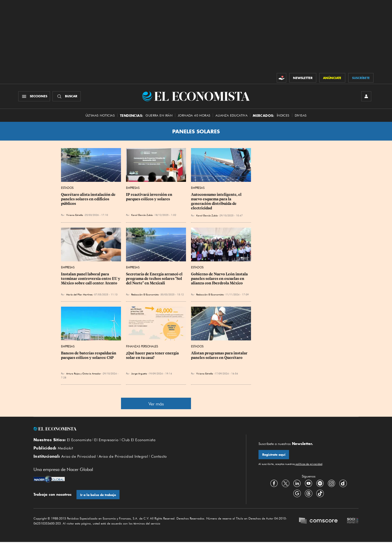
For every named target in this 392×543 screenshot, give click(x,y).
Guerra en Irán (159, 116)
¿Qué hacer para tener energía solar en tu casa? (153, 356)
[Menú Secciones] (34, 97)
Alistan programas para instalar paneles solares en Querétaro (220, 356)
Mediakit (65, 449)
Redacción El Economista (145, 295)
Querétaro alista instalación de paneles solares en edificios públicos (89, 200)
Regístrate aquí (274, 455)
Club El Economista (138, 440)
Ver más (156, 404)
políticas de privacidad (308, 464)
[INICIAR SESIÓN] (366, 97)
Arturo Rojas (73, 374)
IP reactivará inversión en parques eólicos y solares (149, 197)
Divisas (301, 116)
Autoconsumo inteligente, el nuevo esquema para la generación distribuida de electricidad (217, 202)
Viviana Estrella (75, 215)
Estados (67, 188)
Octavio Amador (92, 374)
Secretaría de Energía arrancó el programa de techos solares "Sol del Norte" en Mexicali (155, 279)
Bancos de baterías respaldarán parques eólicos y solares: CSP (89, 356)
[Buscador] (67, 97)
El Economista (79, 440)
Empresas (133, 188)
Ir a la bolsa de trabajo (98, 496)
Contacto (159, 457)
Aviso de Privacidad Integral (123, 457)
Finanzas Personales (142, 347)
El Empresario (106, 440)
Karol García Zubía (142, 215)
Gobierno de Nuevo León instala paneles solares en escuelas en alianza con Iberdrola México (220, 279)
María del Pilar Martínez (79, 295)
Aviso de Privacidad (79, 457)
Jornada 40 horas (194, 116)
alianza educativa (231, 116)
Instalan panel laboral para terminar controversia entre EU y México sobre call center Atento (91, 279)
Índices (283, 116)
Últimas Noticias (100, 116)
